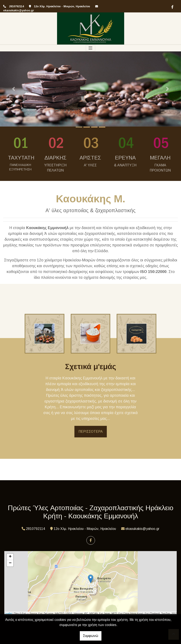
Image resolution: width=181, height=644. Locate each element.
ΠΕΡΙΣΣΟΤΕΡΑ (91, 432)
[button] (14, 89)
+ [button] (10, 557)
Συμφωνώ (91, 636)
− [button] (10, 563)
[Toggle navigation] (90, 48)
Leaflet (8, 613)
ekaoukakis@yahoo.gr (19, 10)
